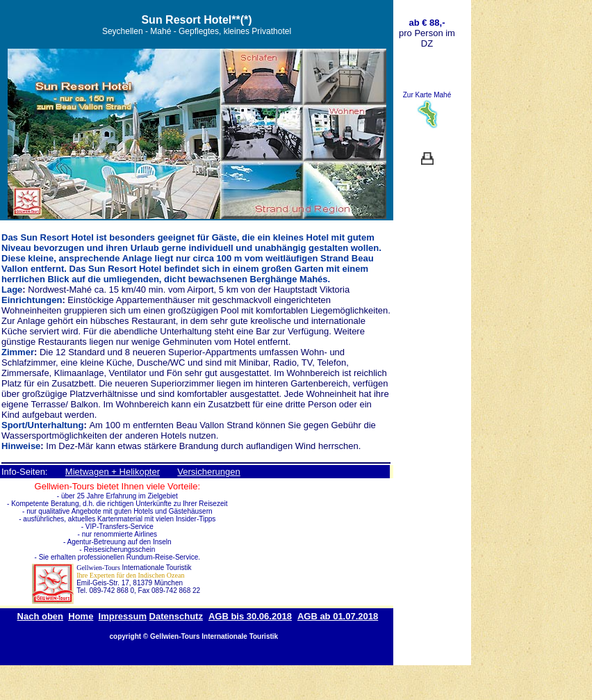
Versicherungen (208, 472)
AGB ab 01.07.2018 (338, 616)
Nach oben (40, 616)
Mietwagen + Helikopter (113, 472)
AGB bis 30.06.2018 (250, 616)
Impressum (123, 616)
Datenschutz (176, 616)
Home (81, 616)
